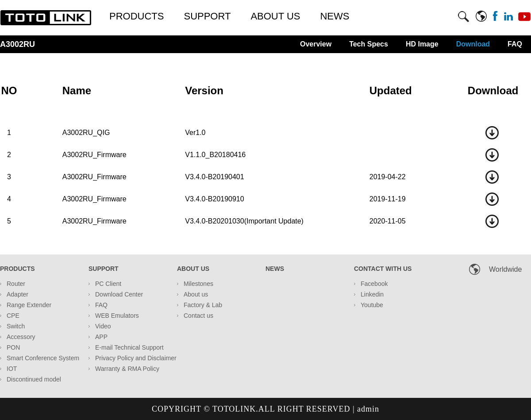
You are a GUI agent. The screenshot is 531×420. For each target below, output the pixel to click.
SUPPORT (207, 16)
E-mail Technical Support (129, 347)
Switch (16, 326)
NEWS (335, 16)
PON (13, 347)
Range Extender (29, 305)
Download (473, 44)
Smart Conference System (43, 358)
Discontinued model (34, 379)
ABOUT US (275, 16)
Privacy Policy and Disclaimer (136, 358)
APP (101, 337)
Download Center (119, 294)
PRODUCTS (137, 16)
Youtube (372, 305)
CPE (13, 316)
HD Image (422, 44)
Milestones (198, 284)
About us (196, 294)
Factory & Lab (203, 305)
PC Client (108, 284)
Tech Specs (369, 44)
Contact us (198, 316)
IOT (12, 369)
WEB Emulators (117, 316)
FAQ (515, 44)
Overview (316, 44)
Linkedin (372, 294)
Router (16, 284)
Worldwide (505, 269)
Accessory (21, 337)
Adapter (17, 294)
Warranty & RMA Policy (127, 369)
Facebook (374, 284)
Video (103, 326)
